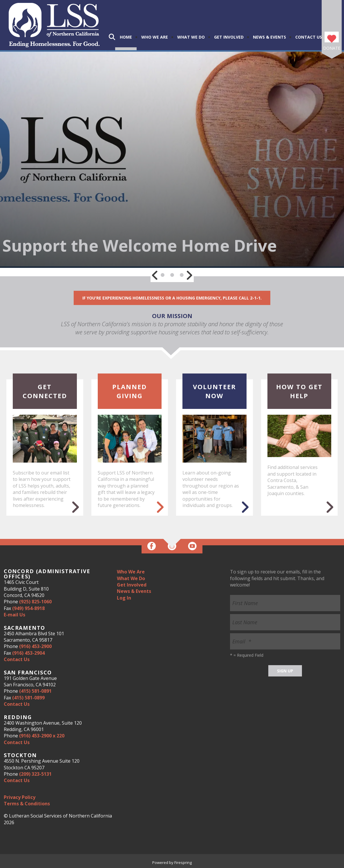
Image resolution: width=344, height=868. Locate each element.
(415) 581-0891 (35, 691)
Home (126, 37)
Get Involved (229, 37)
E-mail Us (15, 615)
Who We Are (155, 37)
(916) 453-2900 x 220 (42, 736)
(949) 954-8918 (28, 608)
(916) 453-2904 (28, 653)
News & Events (269, 37)
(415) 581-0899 (28, 698)
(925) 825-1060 (35, 602)
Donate (332, 48)
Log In (124, 598)
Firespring (183, 862)
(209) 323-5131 (35, 774)
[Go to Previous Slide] (155, 275)
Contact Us (309, 37)
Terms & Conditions (27, 804)
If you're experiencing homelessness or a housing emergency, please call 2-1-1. (172, 298)
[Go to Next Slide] (189, 275)
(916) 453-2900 (35, 646)
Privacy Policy (20, 797)
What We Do (191, 37)
